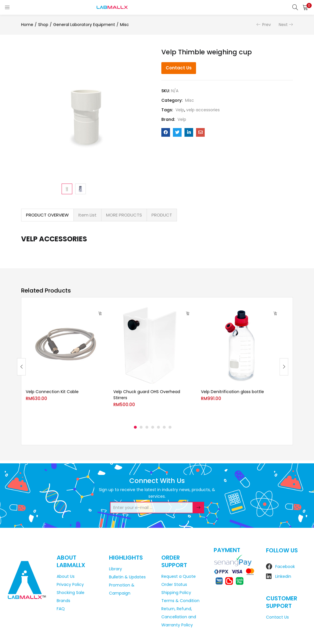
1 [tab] (135, 427)
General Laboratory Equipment (84, 25)
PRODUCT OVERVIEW (47, 215)
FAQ (61, 609)
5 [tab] (158, 427)
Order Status (174, 584)
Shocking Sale (71, 593)
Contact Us (179, 68)
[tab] (47, 215)
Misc (124, 25)
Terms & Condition (180, 601)
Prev (267, 25)
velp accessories (203, 110)
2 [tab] (141, 427)
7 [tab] (170, 427)
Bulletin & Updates (127, 577)
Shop (43, 25)
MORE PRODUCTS (124, 215)
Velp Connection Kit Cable (52, 392)
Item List (87, 215)
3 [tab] (147, 427)
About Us (66, 576)
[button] (305, 7)
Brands (63, 601)
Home (27, 25)
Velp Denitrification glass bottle (232, 392)
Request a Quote (179, 576)
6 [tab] (164, 427)
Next (283, 25)
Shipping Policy (176, 593)
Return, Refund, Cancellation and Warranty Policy (179, 617)
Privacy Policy (70, 584)
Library (116, 569)
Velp (180, 110)
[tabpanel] (65, 362)
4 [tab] (153, 427)
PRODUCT (162, 215)
